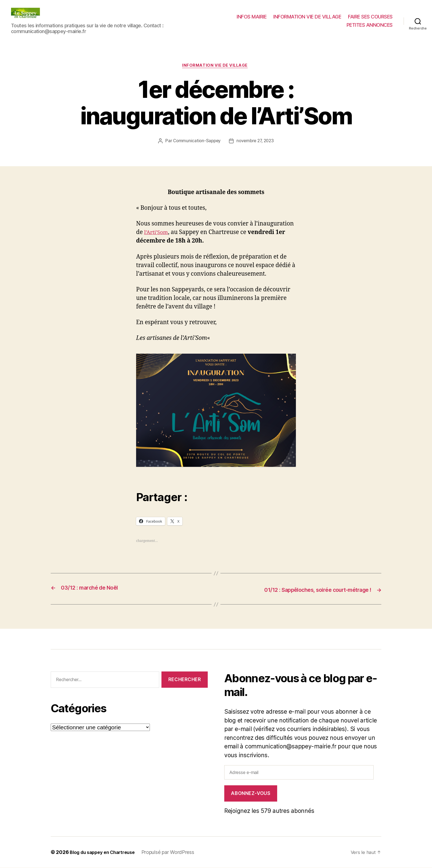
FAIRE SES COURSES (370, 17)
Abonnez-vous (251, 794)
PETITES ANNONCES (370, 25)
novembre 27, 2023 (256, 142)
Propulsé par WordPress (175, 852)
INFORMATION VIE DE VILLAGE (307, 17)
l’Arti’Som (157, 234)
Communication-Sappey (195, 142)
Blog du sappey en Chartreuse (106, 852)
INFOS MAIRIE (252, 17)
